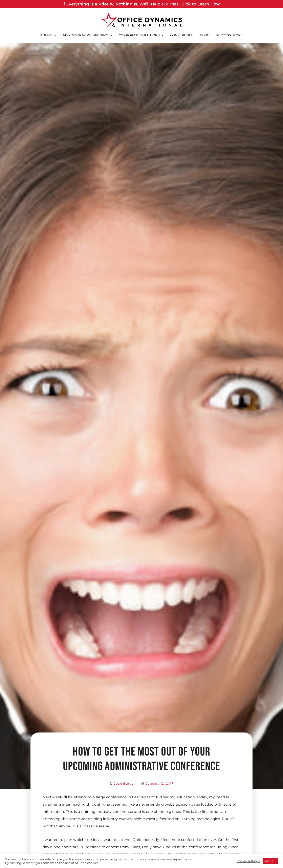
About (48, 35)
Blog (205, 35)
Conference (182, 35)
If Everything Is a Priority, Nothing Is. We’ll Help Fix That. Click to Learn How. (141, 4)
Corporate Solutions (141, 35)
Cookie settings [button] (248, 861)
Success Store (229, 35)
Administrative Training (87, 35)
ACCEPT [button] (270, 861)
